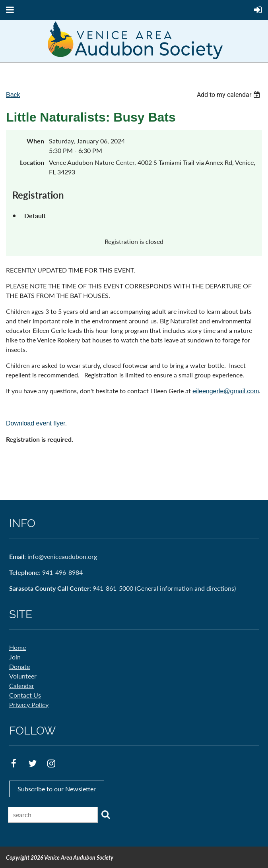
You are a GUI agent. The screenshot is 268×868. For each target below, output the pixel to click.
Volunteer (23, 676)
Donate (19, 666)
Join (15, 657)
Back (13, 95)
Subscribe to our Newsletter (57, 789)
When (35, 141)
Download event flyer (36, 423)
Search (105, 814)
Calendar (22, 685)
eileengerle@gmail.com (226, 391)
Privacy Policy (29, 705)
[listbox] (229, 95)
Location (32, 162)
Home (17, 647)
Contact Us (25, 695)
